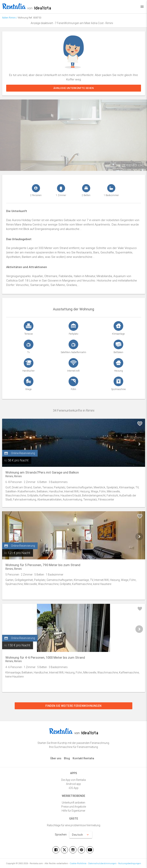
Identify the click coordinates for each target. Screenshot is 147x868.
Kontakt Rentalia (83, 758)
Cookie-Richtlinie (78, 863)
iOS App (74, 788)
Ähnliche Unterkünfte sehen (74, 88)
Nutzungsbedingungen (130, 863)
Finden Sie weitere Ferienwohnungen (73, 706)
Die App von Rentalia (73, 780)
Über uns (56, 758)
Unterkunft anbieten (73, 803)
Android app (73, 784)
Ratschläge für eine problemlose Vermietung (74, 825)
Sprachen (61, 835)
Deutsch (81, 835)
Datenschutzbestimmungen (102, 863)
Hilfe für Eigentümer (73, 811)
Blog (67, 758)
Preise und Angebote (74, 807)
